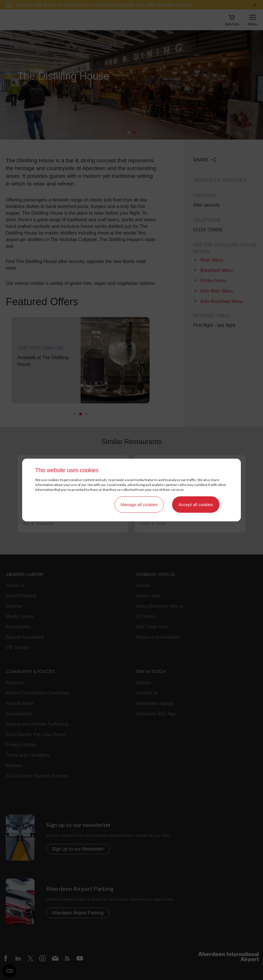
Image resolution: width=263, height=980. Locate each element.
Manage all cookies (139, 505)
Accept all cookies (196, 505)
